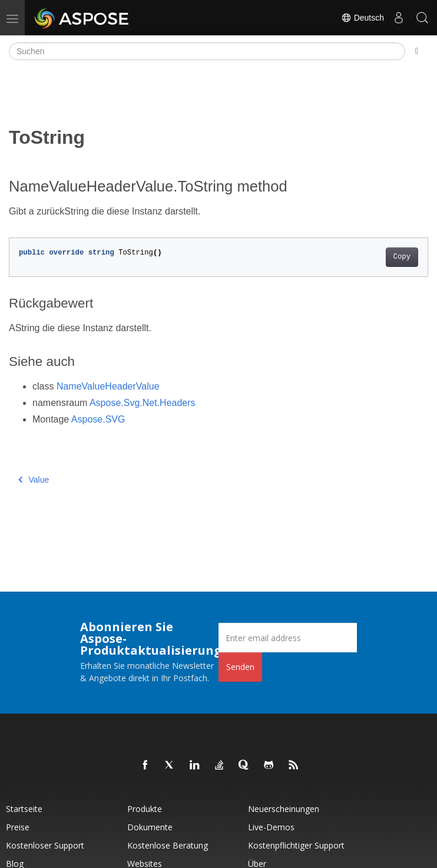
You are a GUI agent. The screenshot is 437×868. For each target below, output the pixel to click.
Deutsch (362, 18)
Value (34, 480)
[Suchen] (207, 51)
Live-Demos (271, 827)
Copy (402, 257)
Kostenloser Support (45, 845)
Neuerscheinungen (284, 809)
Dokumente (150, 827)
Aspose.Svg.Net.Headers (143, 403)
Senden (240, 667)
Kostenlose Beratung (168, 845)
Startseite (24, 809)
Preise (18, 827)
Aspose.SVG (98, 419)
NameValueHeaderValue (108, 386)
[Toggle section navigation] (417, 51)
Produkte (145, 809)
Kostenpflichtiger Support (296, 845)
